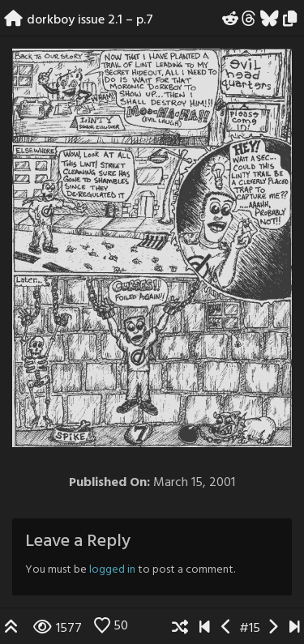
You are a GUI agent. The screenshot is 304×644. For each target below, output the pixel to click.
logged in (112, 570)
